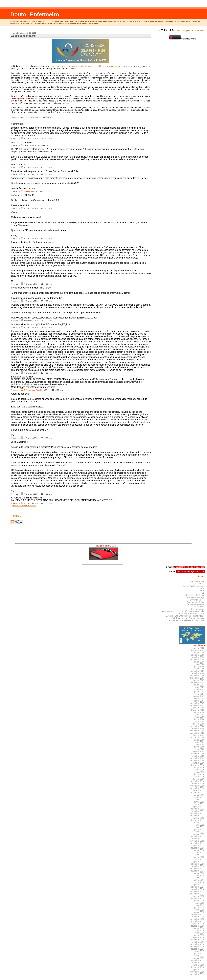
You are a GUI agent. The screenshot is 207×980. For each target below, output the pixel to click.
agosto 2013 (199, 862)
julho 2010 (200, 777)
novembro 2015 (197, 919)
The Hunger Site (197, 581)
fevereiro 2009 (198, 738)
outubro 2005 (198, 657)
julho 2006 (200, 669)
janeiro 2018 (199, 965)
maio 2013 (200, 855)
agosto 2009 (199, 751)
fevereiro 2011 (198, 793)
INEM (202, 584)
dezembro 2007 (197, 705)
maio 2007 (200, 689)
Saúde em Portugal (196, 598)
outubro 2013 (198, 866)
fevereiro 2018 (198, 967)
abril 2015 (200, 903)
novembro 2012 (197, 841)
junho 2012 (199, 829)
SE (203, 593)
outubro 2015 (198, 917)
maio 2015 (200, 905)
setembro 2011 (198, 809)
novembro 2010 (197, 786)
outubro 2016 (198, 942)
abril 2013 (200, 852)
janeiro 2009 (199, 735)
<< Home (16, 516)
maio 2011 (200, 800)
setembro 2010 (198, 781)
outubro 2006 (198, 673)
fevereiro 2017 (198, 949)
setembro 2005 (198, 655)
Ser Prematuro (198, 609)
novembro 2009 (197, 758)
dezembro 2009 (197, 761)
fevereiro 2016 (198, 926)
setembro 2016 (198, 940)
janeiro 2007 (199, 680)
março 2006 (199, 662)
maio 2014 (200, 878)
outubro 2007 (198, 701)
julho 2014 (200, 882)
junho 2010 (199, 774)
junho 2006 (199, 666)
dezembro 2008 (197, 733)
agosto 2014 (199, 885)
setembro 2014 (198, 887)
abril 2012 (200, 825)
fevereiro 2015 (198, 898)
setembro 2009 (198, 754)
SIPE (202, 591)
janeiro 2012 (199, 818)
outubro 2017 (198, 963)
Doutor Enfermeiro (35, 14)
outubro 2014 (198, 889)
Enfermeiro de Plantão (33, 390)
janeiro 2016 (199, 924)
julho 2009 (200, 749)
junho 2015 (199, 908)
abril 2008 (200, 715)
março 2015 (199, 901)
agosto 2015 (199, 912)
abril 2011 (200, 797)
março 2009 (199, 740)
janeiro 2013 (199, 846)
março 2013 (199, 850)
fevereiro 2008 (198, 710)
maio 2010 (200, 772)
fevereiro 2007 (198, 682)
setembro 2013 (198, 864)
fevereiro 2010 (198, 765)
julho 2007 (200, 694)
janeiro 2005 (199, 648)
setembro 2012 (198, 836)
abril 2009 (200, 742)
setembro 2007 (198, 699)
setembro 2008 (198, 726)
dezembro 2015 (197, 921)
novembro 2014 (197, 891)
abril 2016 (200, 930)
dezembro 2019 (197, 974)
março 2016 (199, 928)
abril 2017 (200, 951)
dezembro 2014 (197, 894)
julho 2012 (200, 832)
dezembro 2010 (197, 788)
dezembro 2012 (197, 843)
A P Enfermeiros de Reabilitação (190, 614)
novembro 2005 (197, 660)
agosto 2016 (199, 937)
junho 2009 (199, 747)
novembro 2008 (197, 731)
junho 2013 (199, 857)
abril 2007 (200, 687)
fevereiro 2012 (198, 820)
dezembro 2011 (197, 816)
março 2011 (199, 795)
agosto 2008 (199, 724)
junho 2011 (199, 802)
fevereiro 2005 (198, 650)
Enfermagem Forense (195, 604)
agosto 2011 (199, 806)
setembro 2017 (198, 960)
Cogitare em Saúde (196, 602)
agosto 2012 (199, 834)
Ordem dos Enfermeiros (193, 586)
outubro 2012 (198, 839)
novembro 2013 (197, 868)
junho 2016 (199, 935)
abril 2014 (200, 875)
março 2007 (199, 685)
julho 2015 (200, 910)
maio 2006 (200, 664)
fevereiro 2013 (198, 848)
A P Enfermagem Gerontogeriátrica (188, 618)
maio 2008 (200, 717)
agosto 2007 (199, 696)
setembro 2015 (198, 914)
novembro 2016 (197, 944)
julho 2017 (200, 956)
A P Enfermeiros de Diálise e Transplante (186, 620)
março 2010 (199, 767)
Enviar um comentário (24, 506)
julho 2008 (200, 722)
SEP (202, 588)
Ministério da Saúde (195, 595)
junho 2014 (199, 880)
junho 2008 (199, 719)
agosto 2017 (199, 958)
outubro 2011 (198, 811)
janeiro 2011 (199, 790)
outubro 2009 (198, 756)
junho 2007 (199, 692)
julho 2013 (200, 859)
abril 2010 (200, 770)
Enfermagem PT (197, 600)
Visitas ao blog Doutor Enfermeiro (181, 31)
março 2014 (199, 873)
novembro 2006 (197, 676)
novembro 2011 (197, 813)
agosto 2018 (199, 970)
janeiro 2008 (199, 708)
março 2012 (199, 823)
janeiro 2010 (199, 763)
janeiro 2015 (199, 896)
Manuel (27, 191)
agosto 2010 (199, 779)
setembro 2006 (198, 671)
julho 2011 (200, 804)
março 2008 (199, 712)
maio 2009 (200, 744)
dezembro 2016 (197, 947)
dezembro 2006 (197, 678)
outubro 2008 (198, 728)
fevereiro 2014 (198, 871)
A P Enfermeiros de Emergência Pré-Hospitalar (183, 611)
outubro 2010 (198, 784)
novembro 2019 (197, 972)
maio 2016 (200, 933)
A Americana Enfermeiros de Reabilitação (186, 616)
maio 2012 (200, 827)
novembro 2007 (197, 703)
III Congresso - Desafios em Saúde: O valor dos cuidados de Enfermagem (86, 66)
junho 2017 (199, 953)
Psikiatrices (199, 607)
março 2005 (199, 653)
